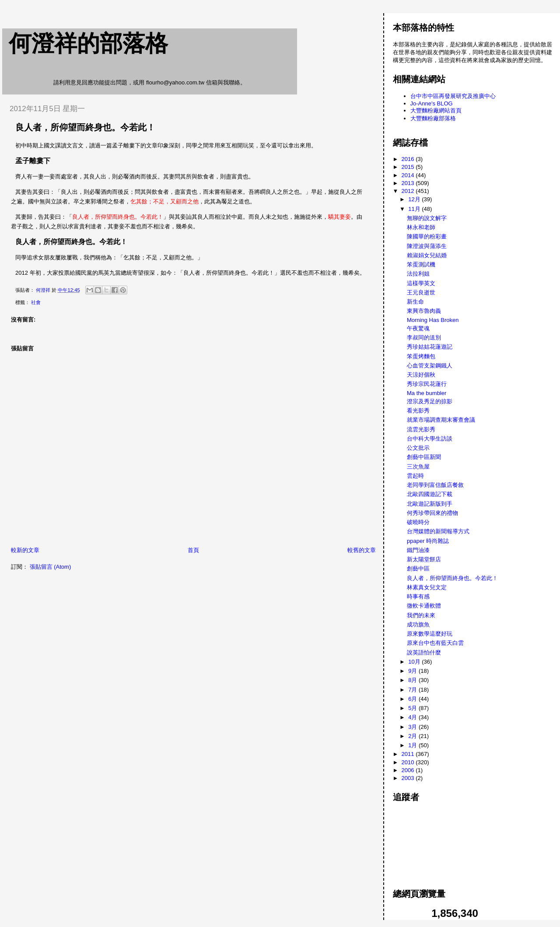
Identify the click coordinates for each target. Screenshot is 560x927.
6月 (413, 699)
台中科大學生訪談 (430, 439)
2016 (409, 159)
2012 (409, 191)
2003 (409, 778)
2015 (409, 167)
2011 (409, 754)
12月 (415, 199)
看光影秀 (418, 411)
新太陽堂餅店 (424, 559)
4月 (413, 717)
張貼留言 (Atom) (51, 567)
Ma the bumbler (427, 393)
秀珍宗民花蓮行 (427, 384)
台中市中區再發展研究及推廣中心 (453, 96)
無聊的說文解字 (427, 218)
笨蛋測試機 (421, 264)
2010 (409, 762)
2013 (409, 183)
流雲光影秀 (421, 429)
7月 (413, 690)
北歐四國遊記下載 (430, 494)
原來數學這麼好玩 (430, 634)
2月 (413, 736)
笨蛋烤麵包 (421, 356)
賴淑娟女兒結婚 (427, 255)
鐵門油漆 (418, 550)
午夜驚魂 (418, 328)
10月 (415, 662)
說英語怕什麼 (424, 652)
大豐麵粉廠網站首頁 (436, 110)
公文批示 (418, 448)
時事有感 (418, 596)
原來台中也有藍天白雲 (435, 643)
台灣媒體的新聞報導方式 (438, 531)
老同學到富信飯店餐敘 (435, 485)
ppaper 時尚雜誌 (428, 541)
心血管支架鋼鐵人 (430, 366)
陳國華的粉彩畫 (427, 236)
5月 (413, 708)
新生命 (415, 302)
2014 (409, 175)
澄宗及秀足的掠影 (430, 401)
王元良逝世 (421, 292)
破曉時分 (418, 522)
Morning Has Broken (433, 320)
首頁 (193, 550)
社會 (36, 302)
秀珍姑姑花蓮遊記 (430, 347)
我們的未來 (421, 615)
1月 (413, 745)
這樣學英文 (421, 283)
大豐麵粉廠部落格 (433, 118)
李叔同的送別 (424, 338)
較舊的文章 (362, 550)
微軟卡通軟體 (424, 606)
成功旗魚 (418, 624)
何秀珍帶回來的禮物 (432, 513)
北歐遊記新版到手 (430, 504)
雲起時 (415, 476)
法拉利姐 (418, 274)
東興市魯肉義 (424, 311)
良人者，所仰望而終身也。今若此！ (452, 578)
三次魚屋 (418, 467)
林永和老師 (421, 227)
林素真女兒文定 (427, 587)
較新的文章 (25, 550)
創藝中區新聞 (424, 457)
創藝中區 (418, 568)
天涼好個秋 (421, 375)
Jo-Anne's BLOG (432, 103)
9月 (413, 671)
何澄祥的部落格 (88, 43)
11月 (415, 209)
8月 (413, 680)
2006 (409, 770)
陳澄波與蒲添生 (427, 246)
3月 (413, 727)
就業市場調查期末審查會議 (441, 420)
